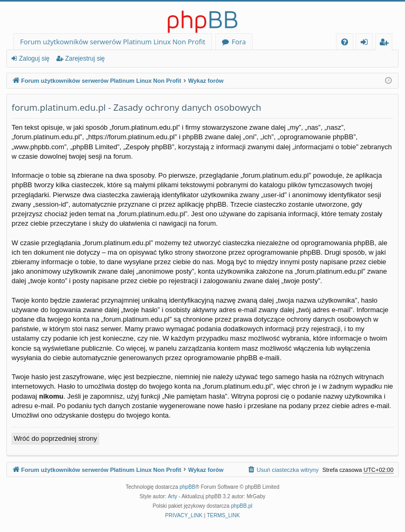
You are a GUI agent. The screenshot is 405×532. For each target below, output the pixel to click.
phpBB (188, 487)
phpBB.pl (242, 506)
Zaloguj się (34, 59)
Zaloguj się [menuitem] (366, 43)
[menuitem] (345, 42)
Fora (239, 42)
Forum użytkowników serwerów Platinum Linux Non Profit (113, 42)
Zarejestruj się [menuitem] (387, 43)
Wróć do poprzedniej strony (55, 438)
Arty (172, 496)
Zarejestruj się (85, 59)
